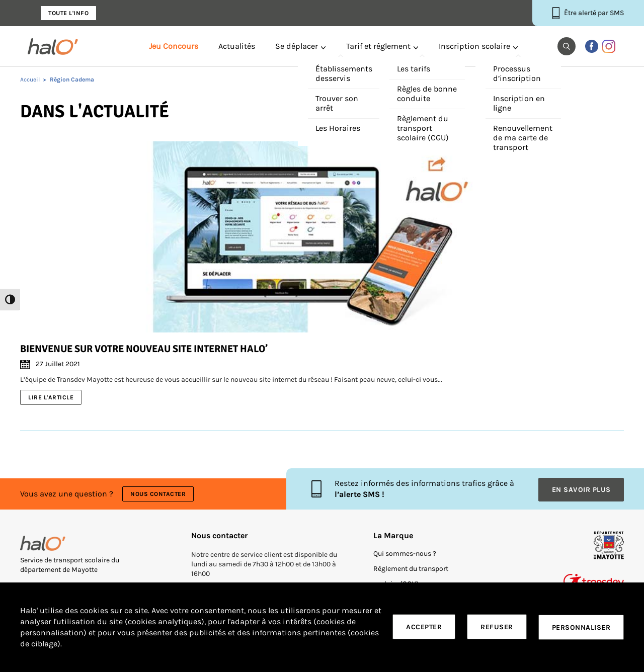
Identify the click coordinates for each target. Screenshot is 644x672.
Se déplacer (297, 46)
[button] (567, 46)
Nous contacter (158, 493)
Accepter (424, 627)
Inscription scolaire (474, 46)
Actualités (237, 46)
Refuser (497, 627)
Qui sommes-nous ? (405, 552)
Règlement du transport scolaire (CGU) (411, 575)
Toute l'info (68, 13)
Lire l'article (51, 397)
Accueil (30, 79)
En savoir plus (581, 488)
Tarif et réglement (378, 46)
